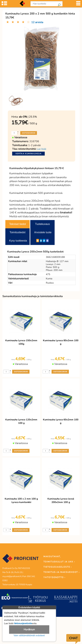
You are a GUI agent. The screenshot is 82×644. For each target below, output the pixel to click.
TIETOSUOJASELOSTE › (58, 567)
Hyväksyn (29, 630)
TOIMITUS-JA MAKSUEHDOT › (61, 572)
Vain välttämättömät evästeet (29, 635)
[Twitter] (44, 241)
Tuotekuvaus (42, 224)
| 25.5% (28, 117)
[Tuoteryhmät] (4, 4)
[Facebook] (47, 241)
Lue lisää (41, 149)
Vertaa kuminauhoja (28, 154)
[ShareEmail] (38, 241)
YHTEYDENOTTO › (54, 577)
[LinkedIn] (41, 241)
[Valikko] (78, 4)
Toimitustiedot (18, 232)
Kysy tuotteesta (18, 241)
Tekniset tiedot (18, 224)
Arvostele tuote (43, 232)
